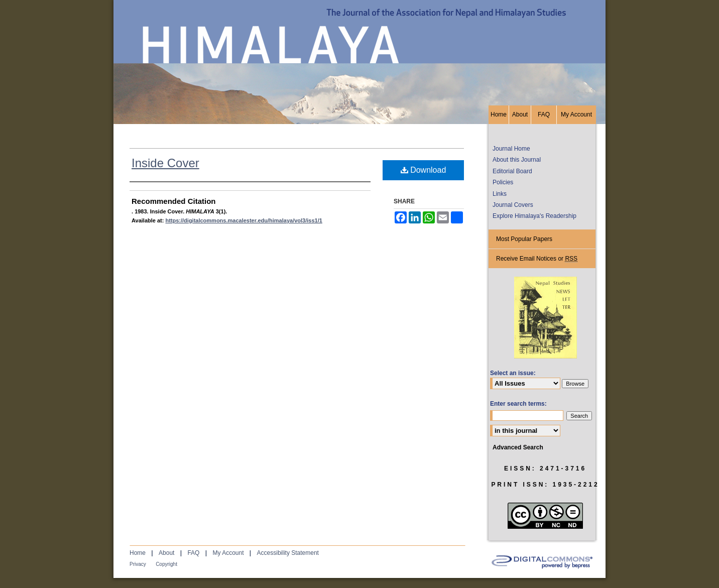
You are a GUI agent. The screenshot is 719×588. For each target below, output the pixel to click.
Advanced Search (518, 447)
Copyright (166, 564)
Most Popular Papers (524, 239)
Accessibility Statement (288, 553)
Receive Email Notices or (537, 259)
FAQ (193, 553)
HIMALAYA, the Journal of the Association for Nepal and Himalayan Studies (359, 53)
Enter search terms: (518, 404)
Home (138, 553)
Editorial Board (512, 171)
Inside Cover (165, 163)
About (166, 553)
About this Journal (517, 160)
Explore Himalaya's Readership (534, 216)
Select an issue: (513, 373)
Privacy (138, 564)
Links (500, 194)
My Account (228, 553)
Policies (503, 182)
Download (424, 170)
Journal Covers (513, 205)
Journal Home (511, 149)
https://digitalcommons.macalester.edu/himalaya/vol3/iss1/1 (244, 220)
